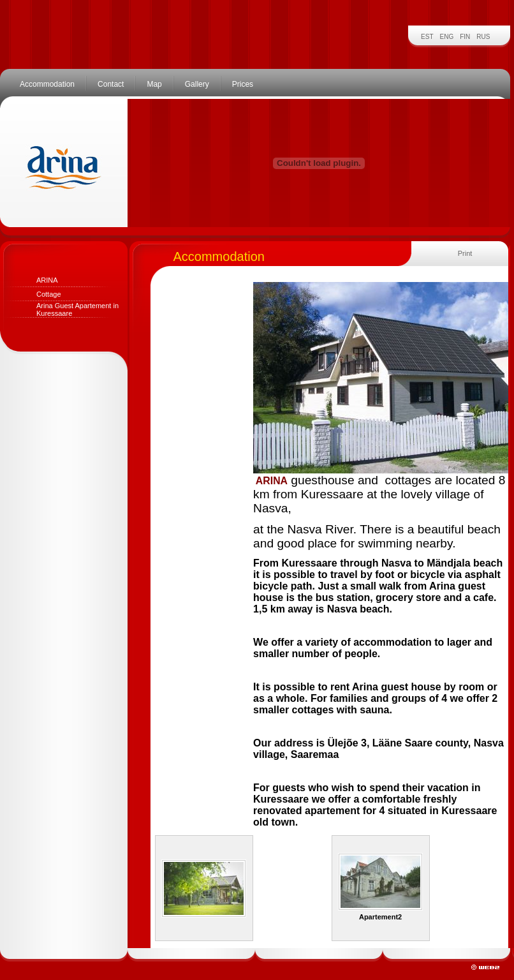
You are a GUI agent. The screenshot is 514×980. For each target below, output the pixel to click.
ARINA (47, 280)
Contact (111, 84)
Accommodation (47, 84)
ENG (447, 37)
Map (154, 84)
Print (465, 253)
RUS (483, 37)
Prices (243, 84)
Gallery (197, 84)
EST (427, 37)
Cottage (49, 294)
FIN (465, 37)
